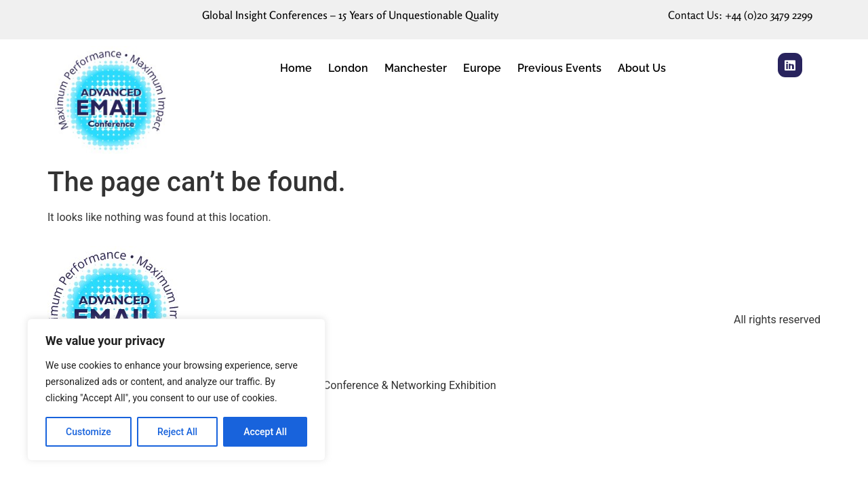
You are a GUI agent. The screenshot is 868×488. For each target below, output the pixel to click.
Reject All (177, 432)
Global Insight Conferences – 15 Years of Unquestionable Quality (350, 15)
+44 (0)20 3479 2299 (769, 15)
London (348, 68)
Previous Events (559, 68)
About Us (642, 68)
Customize (88, 432)
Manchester (416, 68)
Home (296, 68)
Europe (482, 68)
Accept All (265, 432)
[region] (176, 390)
